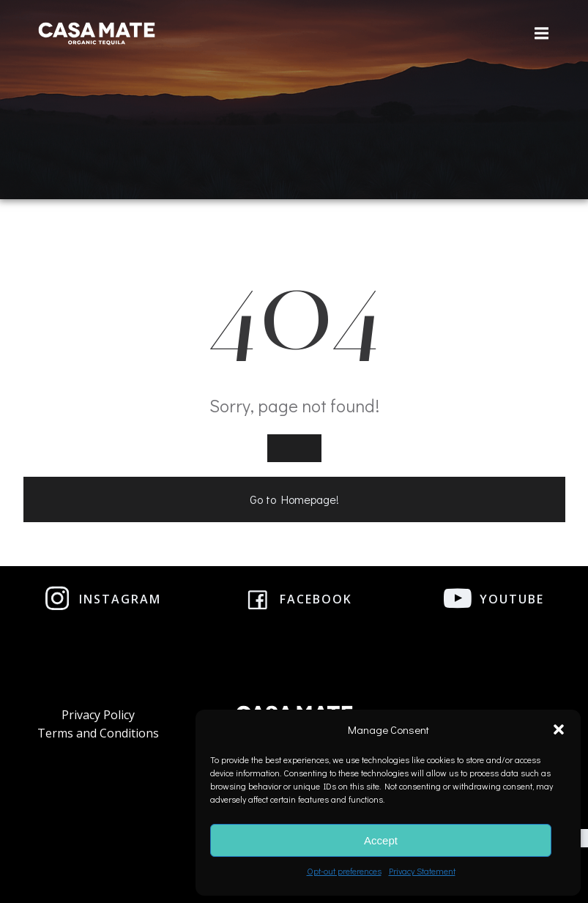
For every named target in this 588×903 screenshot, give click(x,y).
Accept (381, 840)
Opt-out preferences (344, 871)
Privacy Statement (422, 871)
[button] (559, 729)
